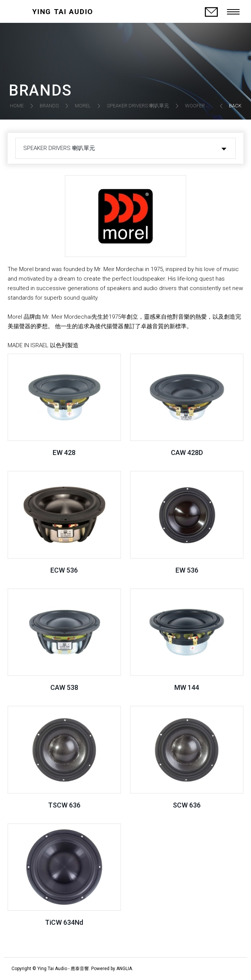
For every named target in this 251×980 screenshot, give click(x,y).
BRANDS (49, 106)
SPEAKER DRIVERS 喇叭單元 (138, 106)
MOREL (83, 106)
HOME (17, 106)
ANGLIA (124, 969)
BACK (235, 106)
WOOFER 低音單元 (205, 106)
